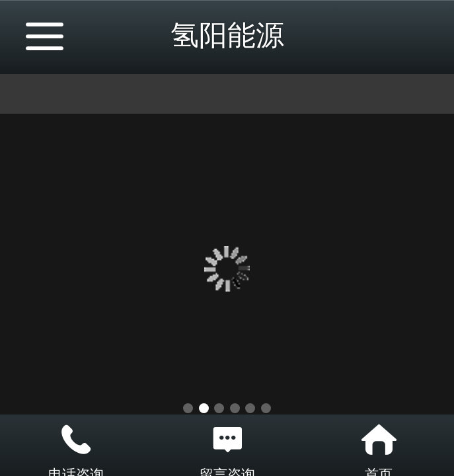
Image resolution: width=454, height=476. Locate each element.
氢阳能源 (227, 35)
